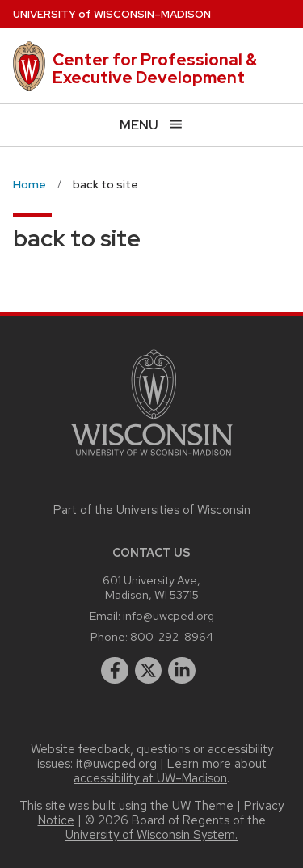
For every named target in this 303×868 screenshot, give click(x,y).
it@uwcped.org (116, 764)
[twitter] (149, 671)
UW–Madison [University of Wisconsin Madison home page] (112, 14)
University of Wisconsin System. (151, 835)
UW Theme (203, 806)
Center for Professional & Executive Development (155, 69)
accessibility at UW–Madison (150, 778)
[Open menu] (151, 125)
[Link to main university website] (152, 459)
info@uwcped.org (168, 615)
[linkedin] (182, 671)
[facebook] (115, 671)
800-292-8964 (172, 636)
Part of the (152, 510)
